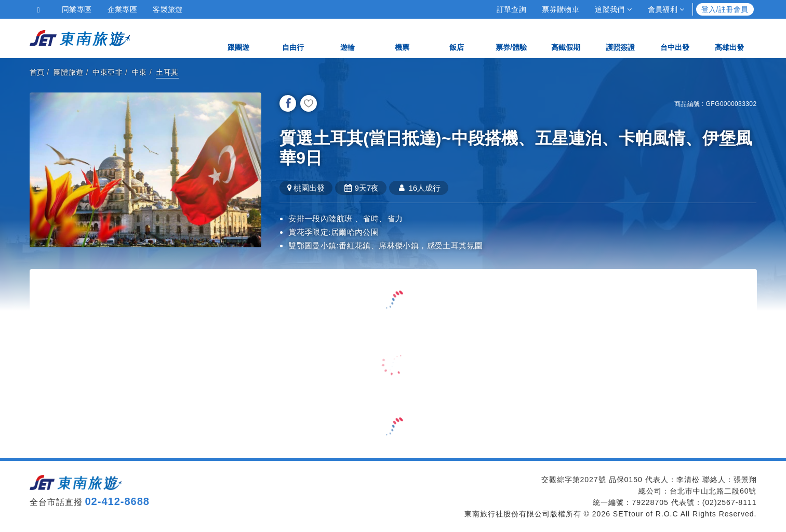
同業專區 (77, 9)
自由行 (293, 38)
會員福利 (666, 9)
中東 (139, 72)
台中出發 (675, 38)
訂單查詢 (512, 9)
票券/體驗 (511, 38)
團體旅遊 (69, 72)
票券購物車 (561, 9)
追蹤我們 (613, 9)
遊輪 (348, 38)
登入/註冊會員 (725, 9)
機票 (402, 38)
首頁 (37, 72)
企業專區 (123, 9)
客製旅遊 (168, 9)
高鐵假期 (566, 38)
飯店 (457, 38)
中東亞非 (108, 72)
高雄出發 (729, 38)
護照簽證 (620, 38)
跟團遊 (238, 38)
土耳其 (167, 72)
